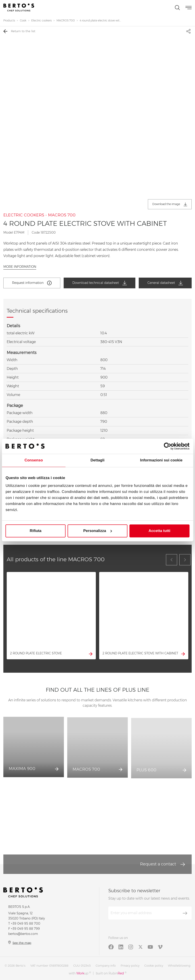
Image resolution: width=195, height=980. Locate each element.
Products (9, 20)
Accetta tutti (159, 531)
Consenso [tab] (34, 460)
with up (80, 973)
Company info (106, 965)
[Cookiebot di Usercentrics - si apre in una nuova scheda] (170, 446)
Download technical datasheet (100, 283)
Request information (32, 283)
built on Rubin (111, 973)
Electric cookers (41, 20)
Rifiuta (36, 531)
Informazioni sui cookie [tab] (161, 460)
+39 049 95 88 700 (26, 923)
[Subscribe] (185, 913)
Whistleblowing (179, 965)
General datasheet (165, 283)
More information (20, 267)
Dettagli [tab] (97, 460)
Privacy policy (130, 965)
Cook (23, 20)
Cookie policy (154, 965)
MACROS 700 (66, 20)
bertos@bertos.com (23, 934)
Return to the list (19, 31)
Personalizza (98, 531)
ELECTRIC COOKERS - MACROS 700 (39, 215)
